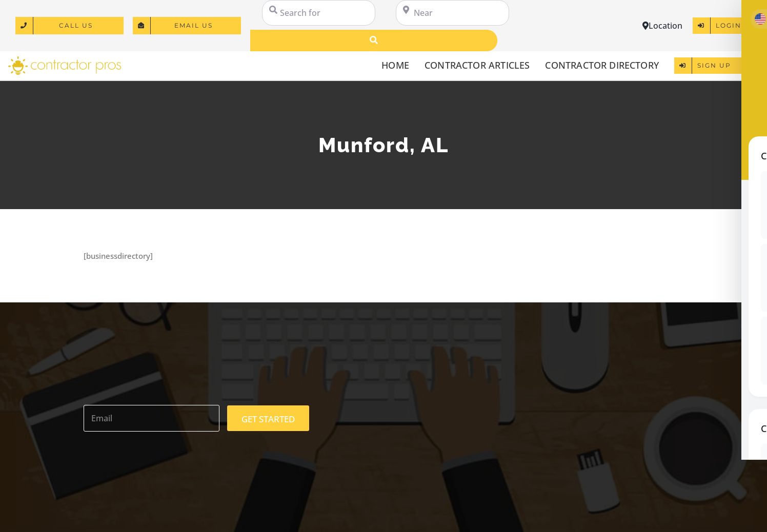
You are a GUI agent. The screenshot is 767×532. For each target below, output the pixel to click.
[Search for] (319, 13)
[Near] (452, 13)
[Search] (374, 40)
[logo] (65, 60)
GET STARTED (268, 419)
